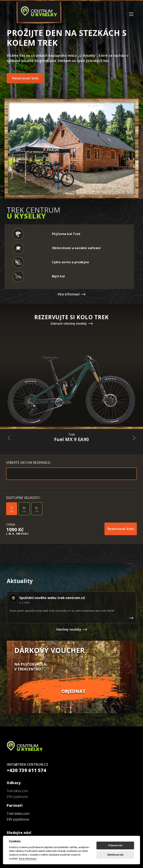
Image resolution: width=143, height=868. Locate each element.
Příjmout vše (115, 845)
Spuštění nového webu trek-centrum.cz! (52, 598)
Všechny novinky (72, 630)
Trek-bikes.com (17, 791)
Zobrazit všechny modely (72, 324)
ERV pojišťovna (17, 797)
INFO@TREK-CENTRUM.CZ (27, 764)
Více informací (71, 294)
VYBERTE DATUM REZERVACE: (28, 462)
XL (37, 509)
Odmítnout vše (115, 855)
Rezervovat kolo (25, 78)
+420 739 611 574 (26, 770)
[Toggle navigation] (131, 14)
